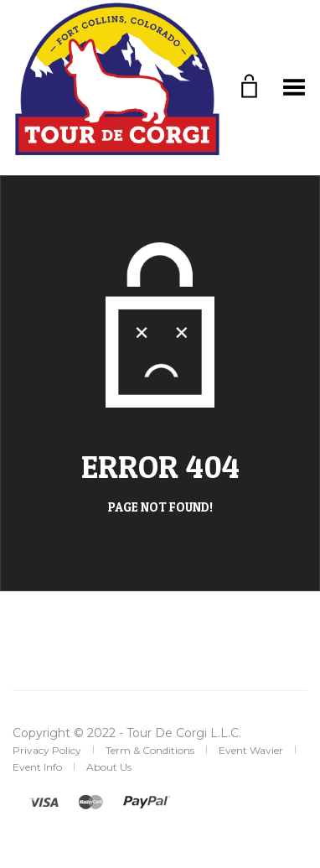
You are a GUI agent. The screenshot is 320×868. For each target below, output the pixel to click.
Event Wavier (251, 750)
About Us (109, 767)
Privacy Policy (47, 750)
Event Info (37, 767)
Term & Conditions (150, 750)
